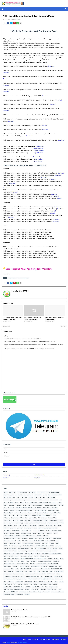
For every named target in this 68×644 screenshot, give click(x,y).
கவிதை (48, 591)
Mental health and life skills (29, 535)
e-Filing (26, 517)
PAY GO (52, 546)
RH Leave (56, 558)
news (31, 540)
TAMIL (58, 574)
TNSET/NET (50, 581)
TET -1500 (45, 579)
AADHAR (53, 497)
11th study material (9, 495)
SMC (12, 568)
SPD (5, 571)
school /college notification (45, 561)
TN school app (28, 581)
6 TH (22, 497)
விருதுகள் (27, 594)
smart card (7, 568)
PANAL (6, 546)
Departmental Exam (36, 515)
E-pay (31, 517)
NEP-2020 (25, 540)
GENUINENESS (38, 523)
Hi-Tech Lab (41, 525)
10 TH (17, 278)
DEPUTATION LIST (47, 515)
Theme (8, 642)
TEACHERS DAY (48, 576)
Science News (7, 566)
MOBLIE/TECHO (33, 538)
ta (40, 574)
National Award (12, 540)
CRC (5, 515)
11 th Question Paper (54, 492)
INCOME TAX (7, 530)
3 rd (56, 495)
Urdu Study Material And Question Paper (14, 589)
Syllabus (35, 574)
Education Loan (42, 517)
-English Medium (38, 149)
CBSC (25, 505)
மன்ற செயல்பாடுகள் (9, 594)
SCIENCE (33, 563)
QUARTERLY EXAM (29, 553)
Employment (28, 520)
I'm (18, 528)
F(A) (17, 523)
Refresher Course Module (26, 556)
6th (26, 497)
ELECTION (16, 520)
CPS (59, 512)
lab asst (6, 533)
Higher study (49, 525)
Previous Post (6, 326)
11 (46, 492)
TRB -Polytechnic (53, 584)
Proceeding (32, 551)
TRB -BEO (36, 584)
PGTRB (50, 548)
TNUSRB (61, 581)
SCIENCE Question (25, 566)
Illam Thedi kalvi (47, 528)
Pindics (61, 548)
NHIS (47, 540)
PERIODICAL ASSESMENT (10, 548)
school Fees (56, 561)
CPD (55, 512)
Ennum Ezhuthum (54, 520)
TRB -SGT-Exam (8, 586)
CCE (29, 505)
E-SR (35, 517)
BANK (56, 500)
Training (20, 584)
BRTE (54, 502)
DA (17, 515)
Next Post (63, 326)
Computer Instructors (53, 510)
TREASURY (28, 586)
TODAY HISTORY (8, 584)
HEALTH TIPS (33, 525)
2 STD (45, 495)
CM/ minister (54, 507)
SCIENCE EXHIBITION (53, 563)
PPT (9, 551)
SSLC (39, 571)
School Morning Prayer (9, 563)
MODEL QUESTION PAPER (45, 538)
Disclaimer (37, 477)
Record (17, 556)
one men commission (28, 543)
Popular (5, 606)
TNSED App (42, 581)
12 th (36, 495)
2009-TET (51, 495)
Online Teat (38, 543)
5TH (18, 497)
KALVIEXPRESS (23, 291)
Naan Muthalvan (57, 538)
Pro (19, 551)
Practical (14, 551)
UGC (46, 586)
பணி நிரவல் (60, 591)
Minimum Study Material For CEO (12, 538)
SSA (26, 571)
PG (32, 548)
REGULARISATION (44, 556)
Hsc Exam (11, 528)
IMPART (55, 528)
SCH (28, 561)
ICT (22, 528)
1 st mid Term (23, 492)
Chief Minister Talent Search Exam (24, 507)
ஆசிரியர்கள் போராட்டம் (38, 591)
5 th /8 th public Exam (9, 497)
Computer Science (8, 512)
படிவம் (53, 591)
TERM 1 (19, 579)
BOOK (27, 502)
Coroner (22, 512)
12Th (40, 495)
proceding (24, 551)
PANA (57, 543)
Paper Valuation (13, 546)
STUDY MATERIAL (59, 571)
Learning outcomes (26, 533)
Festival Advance (29, 523)
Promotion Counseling (42, 551)
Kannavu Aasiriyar (57, 530)
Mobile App (25, 538)
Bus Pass (12, 505)
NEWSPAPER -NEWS (39, 540)
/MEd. (11, 492)
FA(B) (21, 523)
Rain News (11, 556)
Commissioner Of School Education (24, 510)
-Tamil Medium (37, 157)
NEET (19, 540)
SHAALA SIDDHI (53, 566)
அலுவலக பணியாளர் (25, 591)
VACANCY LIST (35, 589)
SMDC (17, 568)
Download (51, 66)
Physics (55, 548)
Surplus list (28, 574)
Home (24, 639)
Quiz (5, 556)
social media (36, 568)
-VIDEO (6, 492)
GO (45, 523)
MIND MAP (46, 535)
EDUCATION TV (8, 520)
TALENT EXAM (51, 574)
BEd (61, 500)
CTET (13, 515)
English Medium (40, 146)
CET (5, 507)
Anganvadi (26, 500)
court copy (29, 512)
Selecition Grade (35, 566)
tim (5, 581)
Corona (16, 512)
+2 (15, 492)
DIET (55, 515)
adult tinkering (7, 500)
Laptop (18, 533)
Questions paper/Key (56, 553)
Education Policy (52, 517)
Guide (15, 525)
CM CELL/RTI (46, 507)
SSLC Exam (45, 571)
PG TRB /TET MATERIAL (40, 548)
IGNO (40, 528)
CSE (9, 515)
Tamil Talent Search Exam (32, 576)
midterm (39, 535)
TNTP (56, 581)
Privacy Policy (7, 475)
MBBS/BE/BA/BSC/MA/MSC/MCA (12, 535)
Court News (46, 512)
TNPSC (35, 581)
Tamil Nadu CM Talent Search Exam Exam (14, 576)
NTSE (19, 543)
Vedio (60, 589)
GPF (5, 525)
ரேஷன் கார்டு (19, 594)
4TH (60, 495)
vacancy (27, 589)
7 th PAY (31, 497)
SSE (35, 571)
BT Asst (60, 502)
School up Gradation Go (23, 563)
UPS (56, 586)
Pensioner (58, 546)
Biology (17, 502)
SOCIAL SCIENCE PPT (26, 568)
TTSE (42, 586)
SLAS (60, 566)
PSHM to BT (7, 553)
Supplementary (8, 574)
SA (15, 561)
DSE (21, 517)
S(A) (12, 561)
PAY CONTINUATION (28, 546)
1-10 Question (8, 19)
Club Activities (37, 507)
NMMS (6, 543)
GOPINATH (50, 523)
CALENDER (19, 505)
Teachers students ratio (10, 579)
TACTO (44, 574)
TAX (42, 576)
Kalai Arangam (41, 530)
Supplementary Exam (18, 574)
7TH (36, 497)
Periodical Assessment (24, 548)
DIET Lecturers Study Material (11, 517)
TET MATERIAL (53, 579)
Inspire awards (16, 530)
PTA (13, 553)
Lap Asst (12, 533)
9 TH (48, 497)
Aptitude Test (33, 500)
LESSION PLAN (41, 533)
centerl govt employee (37, 505)
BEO (5, 502)
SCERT (23, 561)
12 (16, 495)
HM (55, 525)
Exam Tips (11, 523)
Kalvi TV (48, 530)
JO (34, 530)
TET (40, 579)
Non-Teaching (13, 543)
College (12, 510)
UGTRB (51, 586)
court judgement (37, 512)
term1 (36, 579)
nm (58, 540)
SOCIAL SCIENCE (25, 278)
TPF (15, 584)
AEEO (20, 500)
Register (36, 556)
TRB (31, 584)
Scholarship (34, 561)
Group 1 (10, 525)
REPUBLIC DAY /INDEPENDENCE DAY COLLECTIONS (33, 558)
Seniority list (44, 566)
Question (38, 553)
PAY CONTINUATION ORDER (41, 546)
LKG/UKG (49, 533)
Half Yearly (25, 525)
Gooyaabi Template (22, 642)
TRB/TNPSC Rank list (18, 586)
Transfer (26, 584)
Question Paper (45, 553)
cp (51, 512)
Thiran (60, 579)
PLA (5, 551)
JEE (31, 530)
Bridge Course (34, 502)
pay (20, 546)
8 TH (40, 497)
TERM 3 (30, 579)
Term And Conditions (39, 475)
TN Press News (19, 581)
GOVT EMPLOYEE (59, 523)
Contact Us (6, 477)
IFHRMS (35, 528)
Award (47, 500)
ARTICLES (41, 500)
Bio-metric (10, 502)
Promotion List (53, 551)
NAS (5, 540)
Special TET (11, 571)
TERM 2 (25, 579)
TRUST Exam (36, 586)
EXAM (5, 523)
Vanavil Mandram (52, 589)
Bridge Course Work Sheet (45, 502)
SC (19, 561)
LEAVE (34, 533)
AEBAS (15, 500)
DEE (21, 515)
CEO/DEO (61, 505)
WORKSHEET (14, 591)
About (29, 639)
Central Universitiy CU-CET (51, 505)
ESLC (61, 520)
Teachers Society (58, 576)
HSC (5, 528)
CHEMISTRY (11, 507)
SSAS (30, 571)
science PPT (15, 566)
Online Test (45, 543)
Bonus (22, 502)
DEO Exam (27, 515)
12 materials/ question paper (26, 495)
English (46, 520)
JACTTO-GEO (24, 530)
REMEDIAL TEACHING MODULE (11, 558)
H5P (20, 525)
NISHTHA (53, 540)
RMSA (62, 558)
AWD (52, 500)
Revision (50, 558)
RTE (5, 561)
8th (44, 497)
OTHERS (52, 543)
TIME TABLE (10, 581)
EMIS (21, 520)
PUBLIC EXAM (19, 553)
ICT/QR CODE (28, 528)
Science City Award (41, 563)
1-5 (38, 492)
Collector (6, 510)
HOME (59, 525)
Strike (51, 571)
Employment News (37, 520)
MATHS (55, 533)
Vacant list (43, 589)
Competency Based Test (41, 510)
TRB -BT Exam (43, 584)
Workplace (7, 591)
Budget (6, 505)
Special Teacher (19, 571)
